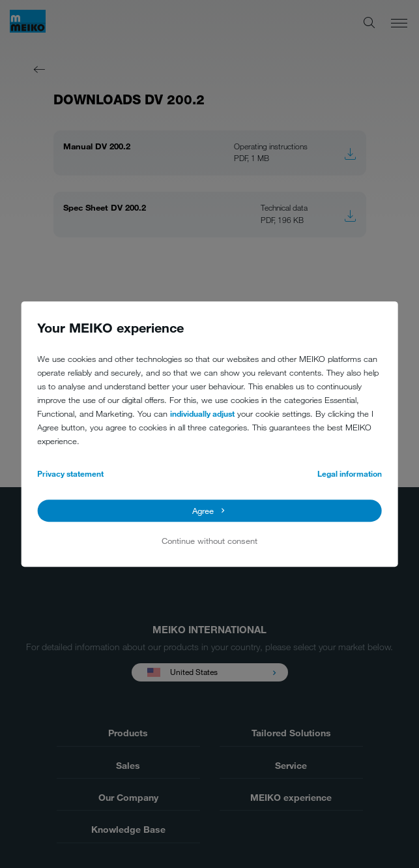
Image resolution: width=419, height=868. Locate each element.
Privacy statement (70, 473)
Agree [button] (203, 511)
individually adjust (202, 413)
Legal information (350, 473)
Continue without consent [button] (209, 541)
